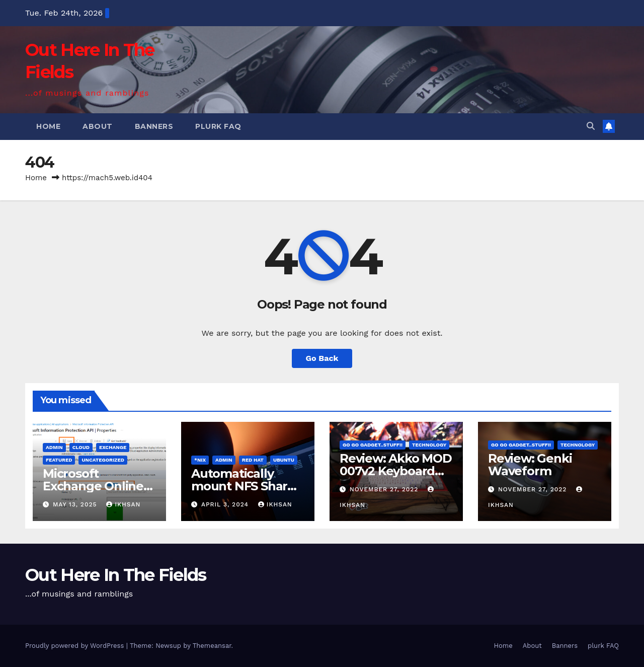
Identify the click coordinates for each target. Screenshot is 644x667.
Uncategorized (103, 460)
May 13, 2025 (76, 504)
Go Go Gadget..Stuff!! (373, 445)
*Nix (200, 460)
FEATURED (59, 460)
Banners (154, 126)
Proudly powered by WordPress (76, 646)
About (98, 126)
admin (54, 447)
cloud (81, 447)
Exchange (113, 447)
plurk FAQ (218, 126)
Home (48, 126)
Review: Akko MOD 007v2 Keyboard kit (396, 471)
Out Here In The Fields (116, 575)
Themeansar (212, 646)
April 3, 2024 (226, 504)
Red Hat (253, 460)
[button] (591, 126)
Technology (429, 445)
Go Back (322, 358)
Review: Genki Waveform (530, 465)
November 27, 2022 (385, 489)
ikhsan (123, 504)
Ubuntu (284, 460)
